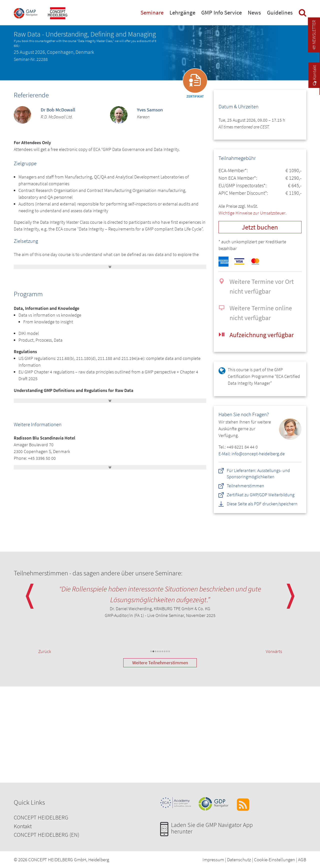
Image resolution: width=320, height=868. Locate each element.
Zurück (45, 651)
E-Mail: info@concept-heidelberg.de (252, 454)
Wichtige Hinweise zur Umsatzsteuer (252, 213)
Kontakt (23, 826)
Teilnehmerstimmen (245, 486)
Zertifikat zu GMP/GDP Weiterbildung (261, 495)
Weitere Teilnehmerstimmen (160, 663)
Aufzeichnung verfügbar (262, 335)
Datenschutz (239, 859)
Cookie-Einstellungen (274, 859)
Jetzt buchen (260, 227)
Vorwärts (274, 651)
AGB (302, 859)
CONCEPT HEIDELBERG (41, 817)
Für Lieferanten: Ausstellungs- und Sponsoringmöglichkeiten (258, 474)
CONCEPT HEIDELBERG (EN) (46, 835)
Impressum (213, 859)
